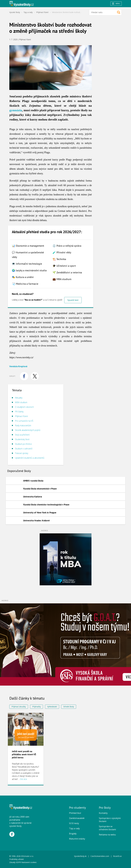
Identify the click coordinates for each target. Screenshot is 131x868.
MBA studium (21, 402)
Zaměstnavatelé (77, 818)
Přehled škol (75, 813)
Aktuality (19, 398)
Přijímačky (37, 707)
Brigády (73, 834)
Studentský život (22, 439)
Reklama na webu (107, 835)
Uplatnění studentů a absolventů (30, 458)
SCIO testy (74, 823)
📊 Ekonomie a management (28, 246)
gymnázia (16, 110)
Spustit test (73, 300)
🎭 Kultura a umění (23, 277)
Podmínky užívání (17, 859)
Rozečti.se (117, 856)
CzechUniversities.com (100, 856)
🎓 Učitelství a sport (64, 266)
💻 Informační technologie (27, 264)
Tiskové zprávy (22, 453)
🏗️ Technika (59, 259)
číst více (23, 779)
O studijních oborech (24, 407)
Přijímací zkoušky (19, 707)
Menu (116, 4)
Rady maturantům (23, 425)
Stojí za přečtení (22, 435)
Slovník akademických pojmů (28, 430)
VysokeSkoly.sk (80, 856)
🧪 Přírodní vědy (62, 252)
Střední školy (69, 707)
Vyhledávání (52, 707)
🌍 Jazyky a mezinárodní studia (29, 270)
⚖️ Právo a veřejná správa (67, 246)
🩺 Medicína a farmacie (25, 284)
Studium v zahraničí (24, 449)
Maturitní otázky (77, 839)
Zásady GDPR (15, 862)
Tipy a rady (28, 12)
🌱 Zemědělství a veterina (67, 272)
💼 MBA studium (62, 279)
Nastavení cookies (29, 862)
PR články (19, 412)
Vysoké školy (15, 12)
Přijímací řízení (42, 12)
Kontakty (103, 813)
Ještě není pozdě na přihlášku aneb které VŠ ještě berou (24, 754)
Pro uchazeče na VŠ (24, 421)
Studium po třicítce (23, 444)
